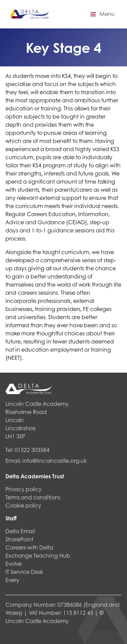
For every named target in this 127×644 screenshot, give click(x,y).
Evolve (14, 564)
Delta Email (20, 531)
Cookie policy (23, 505)
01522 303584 (32, 450)
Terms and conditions (33, 497)
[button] (102, 14)
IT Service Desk (24, 572)
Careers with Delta (29, 547)
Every (12, 580)
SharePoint (19, 539)
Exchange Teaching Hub (38, 555)
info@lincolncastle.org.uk (55, 461)
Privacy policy (24, 489)
